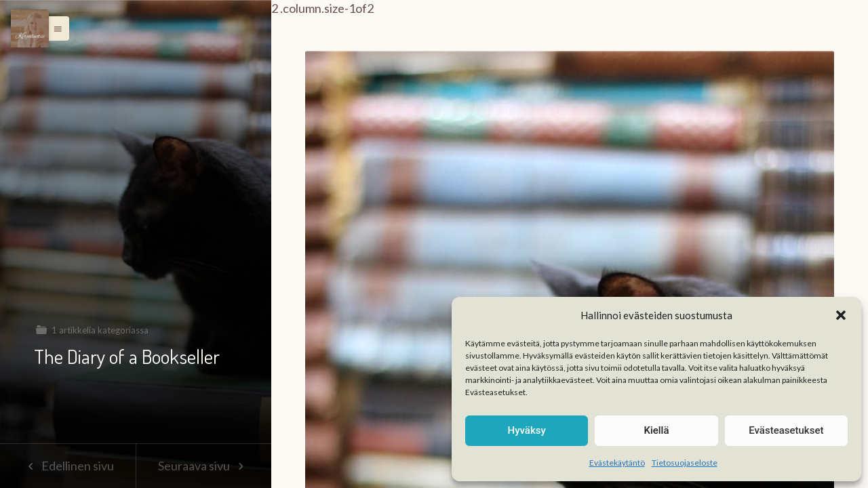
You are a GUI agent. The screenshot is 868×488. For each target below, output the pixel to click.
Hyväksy (527, 430)
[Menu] (30, 28)
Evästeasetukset (786, 430)
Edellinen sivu (67, 466)
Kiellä (656, 430)
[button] (841, 315)
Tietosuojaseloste (685, 463)
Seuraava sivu (203, 466)
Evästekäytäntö (617, 463)
